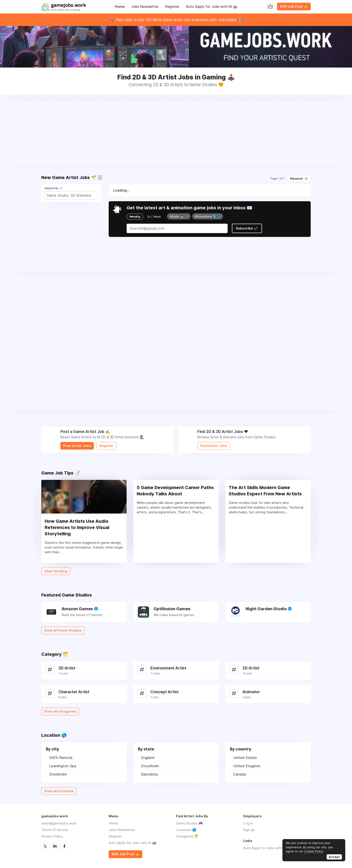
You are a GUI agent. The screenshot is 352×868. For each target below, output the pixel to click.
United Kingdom (247, 766)
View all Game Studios (63, 630)
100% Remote (61, 758)
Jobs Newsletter (145, 7)
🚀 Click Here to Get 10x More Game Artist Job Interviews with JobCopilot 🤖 (176, 20)
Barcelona (150, 774)
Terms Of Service (55, 830)
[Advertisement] (176, 133)
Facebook (64, 846)
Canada (240, 774)
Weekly (135, 216)
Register (172, 7)
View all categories (60, 711)
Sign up (249, 830)
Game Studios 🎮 (189, 823)
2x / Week (154, 216)
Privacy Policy (52, 836)
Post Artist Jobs (77, 446)
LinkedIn (55, 846)
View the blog (56, 571)
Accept (334, 857)
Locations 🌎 (186, 830)
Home (120, 7)
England (148, 758)
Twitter (45, 846)
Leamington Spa (63, 766)
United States (245, 758)
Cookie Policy (314, 851)
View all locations (59, 791)
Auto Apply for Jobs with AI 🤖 (212, 7)
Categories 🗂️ (187, 836)
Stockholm (58, 774)
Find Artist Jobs (214, 446)
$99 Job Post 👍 (294, 7)
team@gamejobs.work (59, 823)
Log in (248, 823)
